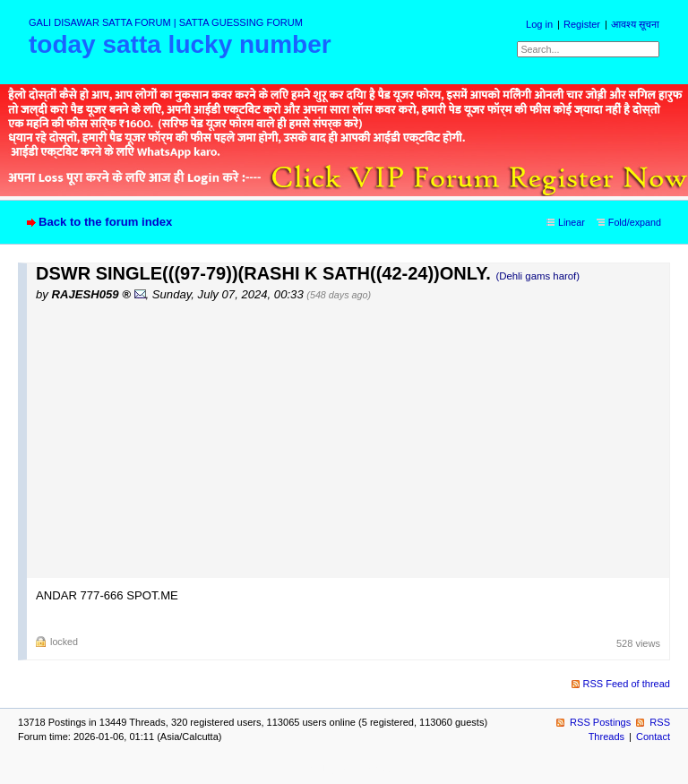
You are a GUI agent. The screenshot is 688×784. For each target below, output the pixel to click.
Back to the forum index (105, 222)
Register (582, 24)
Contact (653, 737)
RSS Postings (600, 722)
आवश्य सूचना (635, 24)
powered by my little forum (344, 769)
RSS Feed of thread (627, 684)
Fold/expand (635, 222)
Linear (572, 222)
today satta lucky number (180, 44)
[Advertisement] (353, 439)
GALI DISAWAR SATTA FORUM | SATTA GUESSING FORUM (166, 22)
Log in (539, 24)
